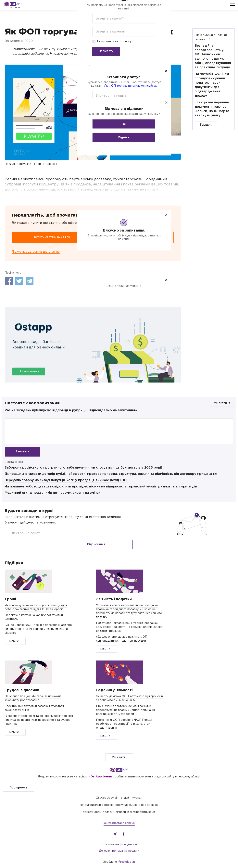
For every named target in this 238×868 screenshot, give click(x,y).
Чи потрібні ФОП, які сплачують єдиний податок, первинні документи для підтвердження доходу (212, 85)
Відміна (119, 137)
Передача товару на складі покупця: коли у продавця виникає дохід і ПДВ (67, 482)
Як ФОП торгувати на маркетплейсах (126, 86)
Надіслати (101, 51)
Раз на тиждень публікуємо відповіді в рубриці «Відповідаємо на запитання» (71, 410)
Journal (15, 8)
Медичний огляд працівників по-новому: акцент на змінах (53, 495)
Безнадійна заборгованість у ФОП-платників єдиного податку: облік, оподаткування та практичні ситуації (213, 57)
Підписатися (115, 535)
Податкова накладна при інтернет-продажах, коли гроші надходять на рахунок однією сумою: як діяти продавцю (130, 620)
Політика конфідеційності (119, 837)
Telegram (30, 281)
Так (119, 124)
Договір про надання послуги (119, 844)
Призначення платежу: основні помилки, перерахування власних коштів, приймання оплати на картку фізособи (126, 703)
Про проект (19, 780)
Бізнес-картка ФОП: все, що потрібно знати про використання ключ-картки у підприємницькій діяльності (38, 622)
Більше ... (206, 125)
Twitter (19, 281)
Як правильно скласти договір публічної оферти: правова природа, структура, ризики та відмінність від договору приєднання (111, 476)
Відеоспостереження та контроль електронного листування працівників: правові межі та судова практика (39, 713)
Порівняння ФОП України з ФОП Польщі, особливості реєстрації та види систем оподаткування (124, 717)
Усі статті (119, 750)
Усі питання (222, 403)
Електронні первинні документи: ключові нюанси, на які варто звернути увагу (212, 109)
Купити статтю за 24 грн (52, 237)
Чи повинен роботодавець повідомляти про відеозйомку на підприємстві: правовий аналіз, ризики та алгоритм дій (101, 489)
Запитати (22, 452)
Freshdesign (127, 855)
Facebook (9, 281)
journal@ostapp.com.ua (119, 816)
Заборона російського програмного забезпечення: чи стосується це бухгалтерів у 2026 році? (84, 470)
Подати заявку (29, 372)
